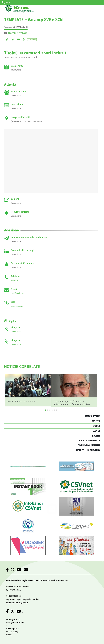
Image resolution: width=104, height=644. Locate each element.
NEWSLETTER (93, 416)
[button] (45, 410)
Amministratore (17, 33)
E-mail (18, 39)
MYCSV (96, 421)
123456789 (16, 280)
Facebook (7, 39)
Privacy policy (12, 629)
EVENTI (96, 436)
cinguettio (13, 39)
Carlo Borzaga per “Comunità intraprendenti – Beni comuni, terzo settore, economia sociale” (73, 404)
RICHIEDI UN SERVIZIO (88, 450)
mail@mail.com (18, 293)
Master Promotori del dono (21, 402)
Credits (9, 635)
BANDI (96, 431)
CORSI (96, 426)
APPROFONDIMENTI (89, 445)
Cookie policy (12, 632)
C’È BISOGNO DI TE (89, 441)
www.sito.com (17, 306)
